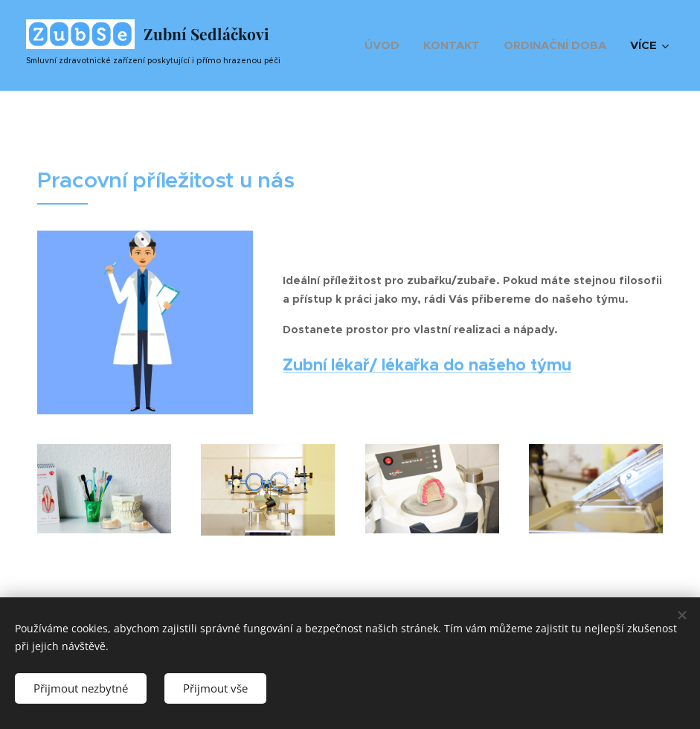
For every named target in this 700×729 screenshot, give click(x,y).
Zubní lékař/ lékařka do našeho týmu (427, 364)
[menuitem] (386, 45)
